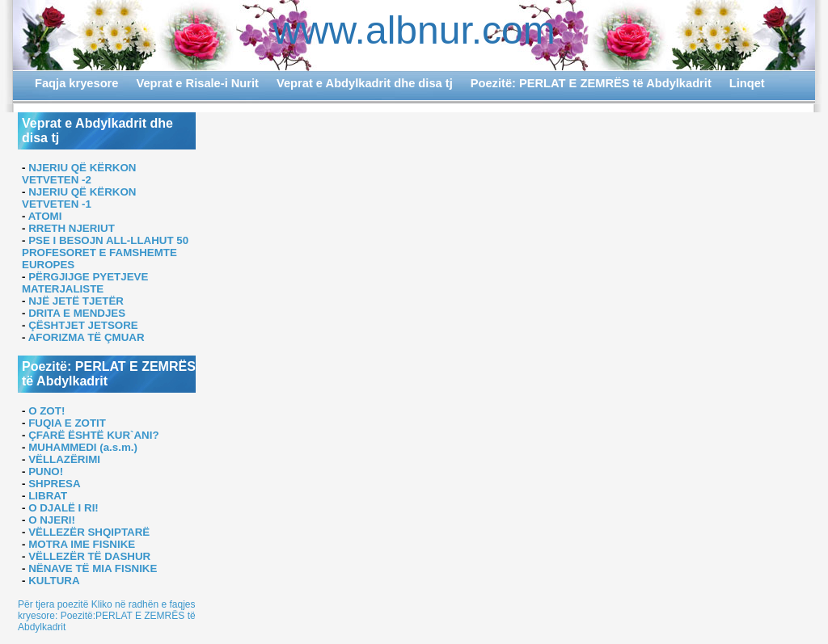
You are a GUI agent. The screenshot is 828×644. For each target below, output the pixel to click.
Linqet (747, 83)
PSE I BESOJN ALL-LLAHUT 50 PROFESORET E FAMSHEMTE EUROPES (105, 253)
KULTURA (54, 581)
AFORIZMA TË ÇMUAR (87, 337)
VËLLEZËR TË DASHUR (89, 556)
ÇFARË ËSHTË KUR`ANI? (93, 435)
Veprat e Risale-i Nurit (197, 83)
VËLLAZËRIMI (64, 459)
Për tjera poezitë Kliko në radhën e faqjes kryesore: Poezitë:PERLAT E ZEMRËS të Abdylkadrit (107, 616)
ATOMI (45, 216)
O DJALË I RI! (63, 508)
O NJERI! (52, 520)
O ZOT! (46, 411)
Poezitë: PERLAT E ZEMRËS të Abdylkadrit (591, 83)
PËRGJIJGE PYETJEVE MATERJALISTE (85, 283)
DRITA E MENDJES (77, 313)
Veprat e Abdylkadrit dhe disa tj (365, 83)
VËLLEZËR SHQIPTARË (89, 532)
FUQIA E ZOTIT (67, 423)
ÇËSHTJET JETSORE (83, 325)
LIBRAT (48, 496)
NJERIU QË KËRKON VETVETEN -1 (79, 198)
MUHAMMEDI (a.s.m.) (83, 447)
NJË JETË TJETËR (76, 301)
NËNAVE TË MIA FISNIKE (93, 568)
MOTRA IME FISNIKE (82, 544)
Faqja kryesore (76, 83)
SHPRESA (54, 484)
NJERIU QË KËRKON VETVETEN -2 (79, 174)
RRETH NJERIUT (72, 228)
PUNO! (46, 471)
